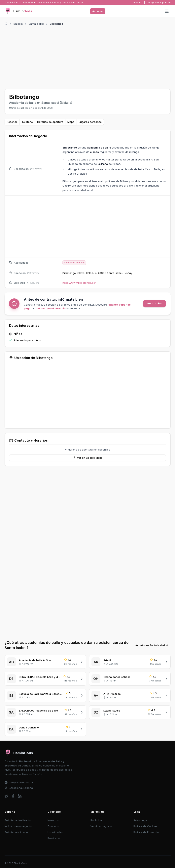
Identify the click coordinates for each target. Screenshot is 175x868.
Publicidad (97, 820)
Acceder (98, 11)
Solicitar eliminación (17, 832)
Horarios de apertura (50, 122)
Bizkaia (18, 24)
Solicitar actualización (18, 820)
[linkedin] (20, 796)
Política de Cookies (145, 826)
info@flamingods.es (159, 3)
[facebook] (13, 796)
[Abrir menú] (167, 11)
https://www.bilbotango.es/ (79, 283)
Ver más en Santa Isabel (152, 645)
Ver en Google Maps (88, 458)
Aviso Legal (140, 820)
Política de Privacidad (147, 832)
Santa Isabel (36, 24)
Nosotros (53, 820)
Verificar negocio (101, 826)
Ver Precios (154, 303)
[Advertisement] (88, 57)
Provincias (54, 838)
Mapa (71, 122)
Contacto (53, 826)
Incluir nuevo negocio (18, 826)
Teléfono (27, 122)
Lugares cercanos (90, 122)
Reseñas (12, 122)
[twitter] (6, 796)
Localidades (55, 832)
